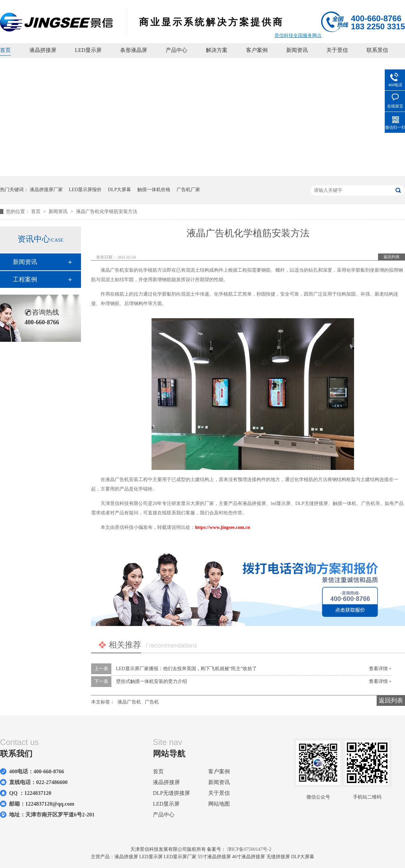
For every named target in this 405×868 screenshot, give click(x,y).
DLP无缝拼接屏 (171, 793)
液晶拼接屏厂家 (46, 190)
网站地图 (219, 804)
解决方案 (217, 50)
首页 (5, 50)
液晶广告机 (129, 702)
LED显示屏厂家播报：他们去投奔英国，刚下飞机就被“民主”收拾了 (187, 669)
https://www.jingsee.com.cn (223, 527)
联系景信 (377, 50)
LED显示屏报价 (85, 190)
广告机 (152, 702)
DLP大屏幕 (119, 190)
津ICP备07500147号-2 (249, 849)
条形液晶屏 (134, 50)
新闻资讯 (297, 50)
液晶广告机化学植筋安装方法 (107, 212)
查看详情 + (380, 669)
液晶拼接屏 (43, 50)
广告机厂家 (188, 190)
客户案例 (257, 50)
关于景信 (337, 50)
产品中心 (177, 50)
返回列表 (391, 257)
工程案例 (25, 279)
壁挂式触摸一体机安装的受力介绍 (152, 681)
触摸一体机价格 (154, 190)
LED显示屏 (88, 50)
